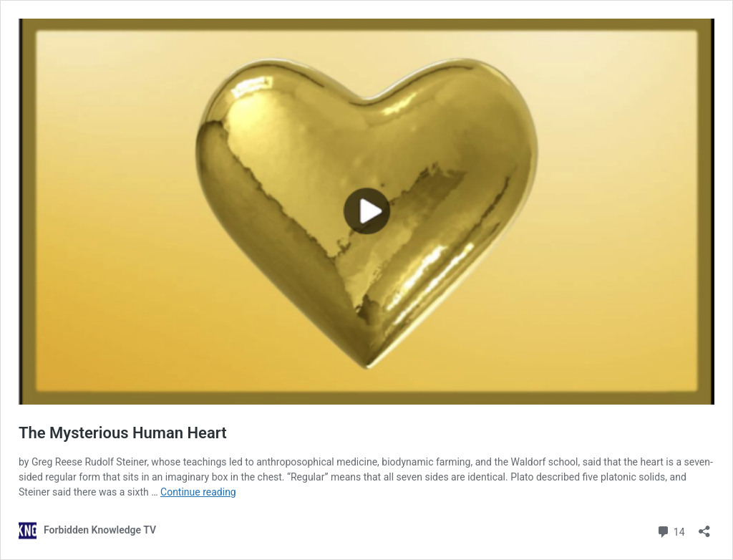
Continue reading (198, 492)
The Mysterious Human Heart (123, 433)
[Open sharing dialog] (704, 527)
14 (670, 530)
